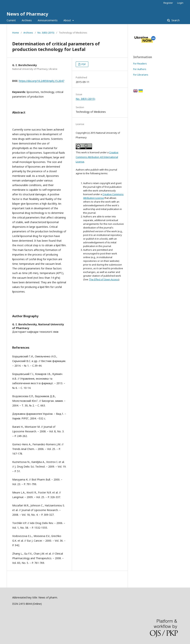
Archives (27, 20)
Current (11, 20)
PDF (83, 64)
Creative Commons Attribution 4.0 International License (97, 157)
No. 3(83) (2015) (46, 33)
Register (168, 3)
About (68, 20)
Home (16, 33)
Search (175, 20)
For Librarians (141, 75)
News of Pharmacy (27, 14)
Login (180, 3)
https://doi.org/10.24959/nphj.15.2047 (42, 81)
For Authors (140, 69)
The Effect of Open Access (104, 279)
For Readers (140, 64)
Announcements (48, 20)
